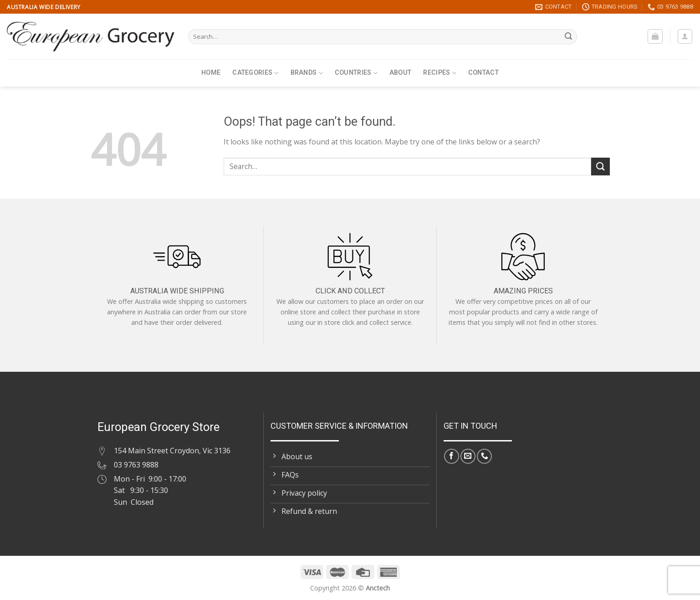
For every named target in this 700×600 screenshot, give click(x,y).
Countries (356, 73)
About (400, 73)
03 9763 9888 (136, 465)
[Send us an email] (468, 456)
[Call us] (484, 456)
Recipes (440, 73)
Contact (483, 73)
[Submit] (568, 37)
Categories (255, 73)
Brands (307, 73)
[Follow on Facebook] (452, 456)
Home (211, 73)
